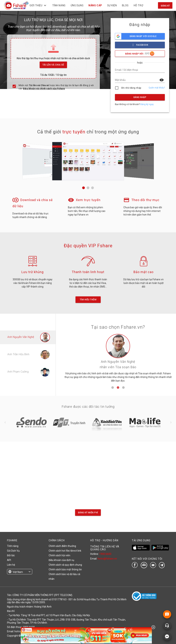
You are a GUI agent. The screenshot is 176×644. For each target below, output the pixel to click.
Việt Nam (18, 572)
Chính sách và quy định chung (65, 565)
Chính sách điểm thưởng (62, 546)
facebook (140, 44)
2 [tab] (118, 388)
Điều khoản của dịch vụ (61, 560)
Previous (5, 422)
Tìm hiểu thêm (88, 300)
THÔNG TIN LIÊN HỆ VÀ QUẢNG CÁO (105, 548)
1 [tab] (113, 388)
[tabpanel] (118, 359)
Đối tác (11, 555)
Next (171, 422)
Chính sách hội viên (59, 555)
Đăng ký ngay (147, 104)
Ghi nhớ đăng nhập (131, 88)
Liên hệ (11, 565)
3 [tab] (123, 388)
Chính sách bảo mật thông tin (65, 569)
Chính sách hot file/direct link (65, 551)
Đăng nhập (140, 97)
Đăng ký (165, 6)
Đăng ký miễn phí (88, 513)
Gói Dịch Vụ (13, 551)
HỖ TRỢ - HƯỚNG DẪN (104, 540)
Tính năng (13, 546)
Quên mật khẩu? (157, 88)
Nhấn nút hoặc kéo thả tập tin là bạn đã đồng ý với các (56, 87)
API (9, 560)
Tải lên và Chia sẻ (53, 64)
